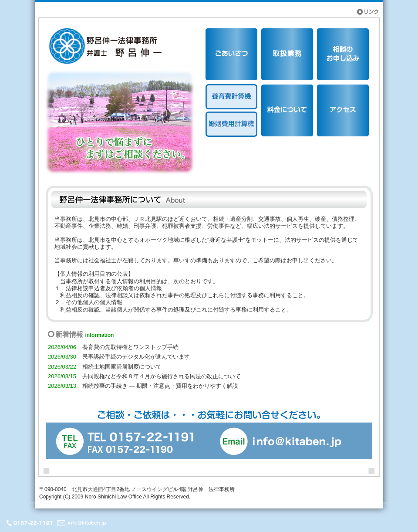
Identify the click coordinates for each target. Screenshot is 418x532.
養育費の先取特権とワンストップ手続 (130, 347)
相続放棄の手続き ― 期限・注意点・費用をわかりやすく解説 (160, 386)
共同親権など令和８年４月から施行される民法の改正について (162, 376)
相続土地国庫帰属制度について (122, 367)
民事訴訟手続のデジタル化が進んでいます (136, 357)
